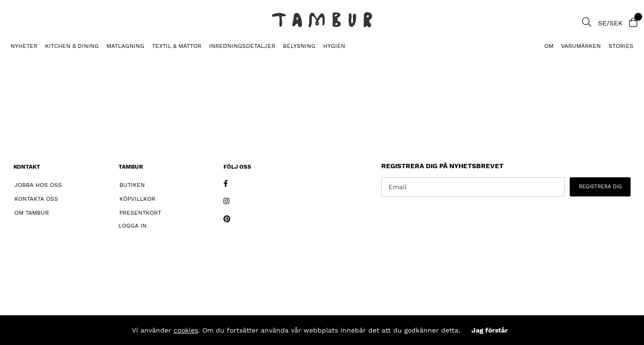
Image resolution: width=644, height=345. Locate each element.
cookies (186, 330)
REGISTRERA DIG (600, 187)
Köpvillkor (137, 199)
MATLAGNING (125, 46)
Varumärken (581, 46)
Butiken (132, 185)
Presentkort (140, 213)
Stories (621, 46)
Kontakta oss (36, 199)
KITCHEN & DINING (72, 46)
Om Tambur (32, 213)
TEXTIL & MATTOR (177, 46)
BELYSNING (299, 46)
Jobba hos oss (38, 185)
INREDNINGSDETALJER (242, 46)
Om (549, 46)
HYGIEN (334, 46)
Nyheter (24, 46)
